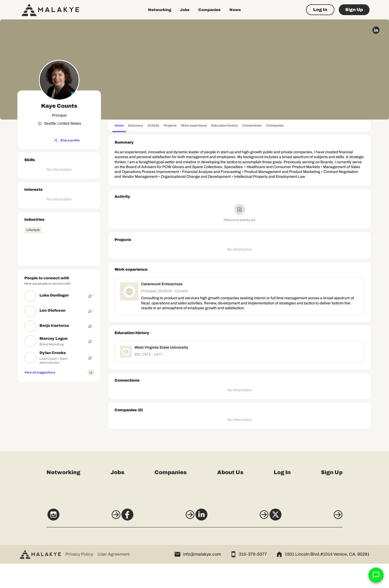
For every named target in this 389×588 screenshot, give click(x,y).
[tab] (119, 126)
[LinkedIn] (235, 541)
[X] (316, 541)
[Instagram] (73, 541)
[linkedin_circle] (376, 30)
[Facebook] (154, 541)
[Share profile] (67, 140)
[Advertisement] (59, 419)
